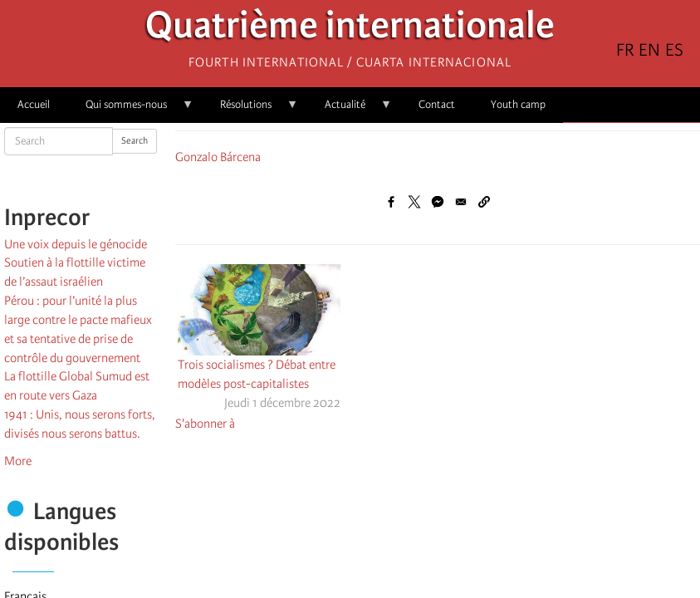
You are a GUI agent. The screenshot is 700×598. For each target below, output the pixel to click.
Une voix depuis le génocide (76, 244)
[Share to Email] (461, 202)
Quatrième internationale (350, 29)
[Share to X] (414, 202)
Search (135, 141)
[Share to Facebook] (391, 202)
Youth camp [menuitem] (518, 104)
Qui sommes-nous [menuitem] (131, 110)
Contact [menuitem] (437, 104)
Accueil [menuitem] (34, 104)
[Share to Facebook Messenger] (438, 202)
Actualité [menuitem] (350, 110)
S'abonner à (205, 424)
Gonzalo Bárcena (218, 157)
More (18, 461)
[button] (484, 202)
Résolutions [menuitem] (250, 110)
